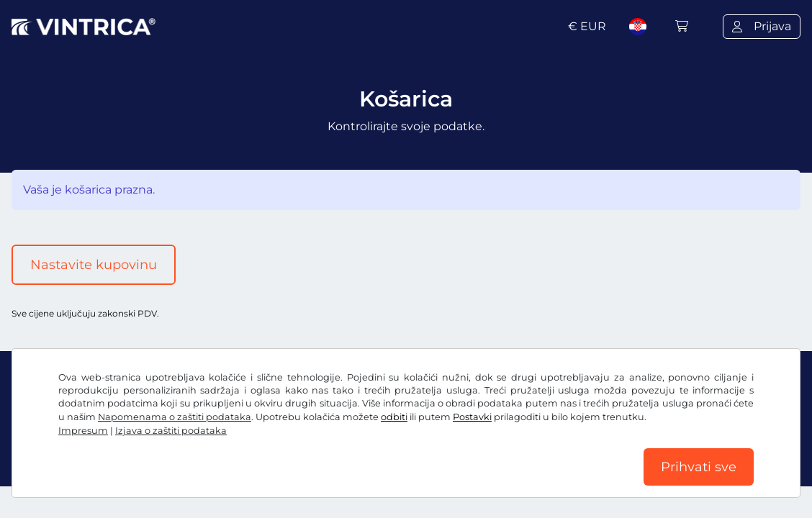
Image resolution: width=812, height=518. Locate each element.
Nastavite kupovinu (94, 265)
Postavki (472, 417)
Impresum (83, 431)
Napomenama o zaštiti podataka (175, 417)
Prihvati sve (699, 467)
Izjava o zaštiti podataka (171, 431)
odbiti (394, 417)
